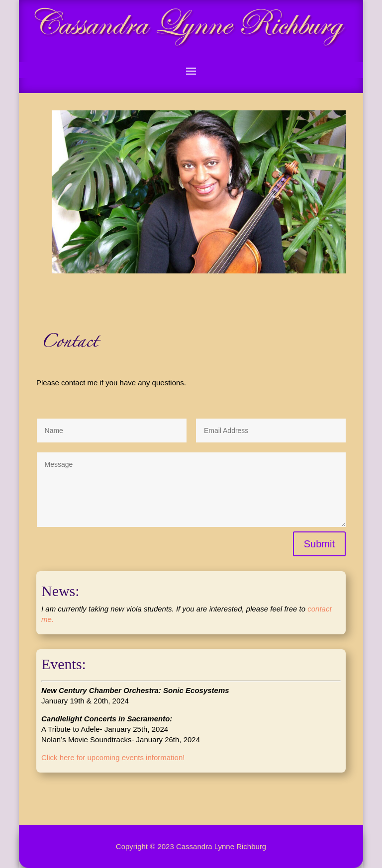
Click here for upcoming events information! (113, 757)
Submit (319, 544)
